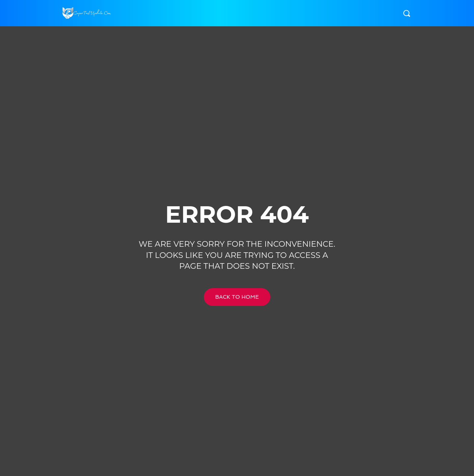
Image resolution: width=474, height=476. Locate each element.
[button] (407, 13)
